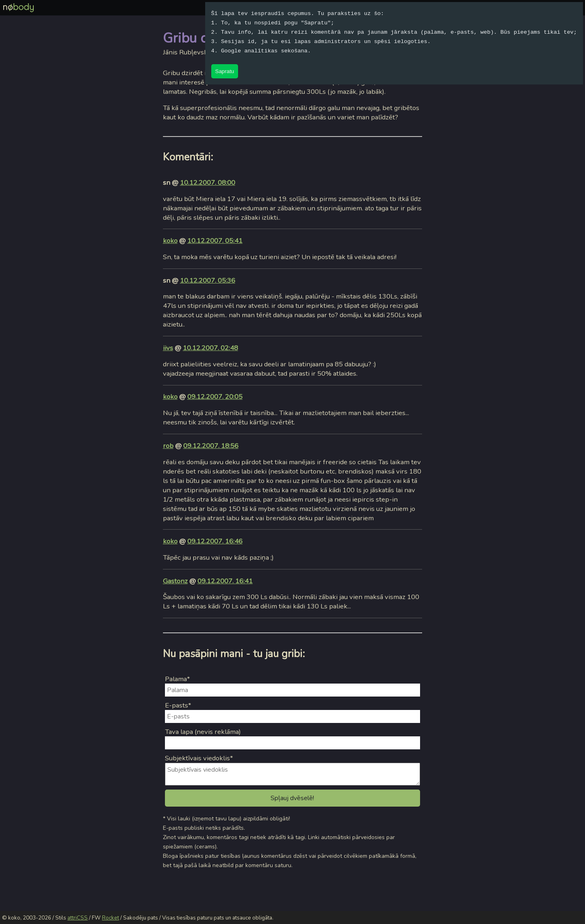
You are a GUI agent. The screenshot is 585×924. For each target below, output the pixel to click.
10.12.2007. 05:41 (215, 241)
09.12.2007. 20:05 (215, 397)
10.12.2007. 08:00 (208, 183)
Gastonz (175, 581)
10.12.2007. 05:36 (208, 280)
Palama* (178, 679)
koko (170, 241)
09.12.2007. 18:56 (211, 446)
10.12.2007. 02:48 (210, 348)
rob (168, 446)
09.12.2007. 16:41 (225, 581)
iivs (168, 348)
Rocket (110, 918)
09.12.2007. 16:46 (215, 541)
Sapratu (225, 71)
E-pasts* (178, 705)
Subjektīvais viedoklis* (199, 758)
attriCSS (78, 918)
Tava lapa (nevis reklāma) (203, 732)
